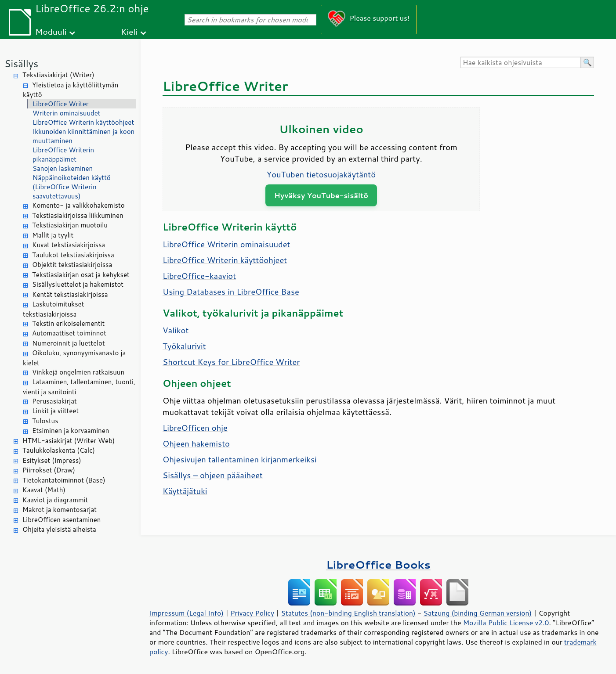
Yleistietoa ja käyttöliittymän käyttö (71, 90)
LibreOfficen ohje (195, 428)
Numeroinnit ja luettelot (69, 343)
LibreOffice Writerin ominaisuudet (226, 244)
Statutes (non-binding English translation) (348, 613)
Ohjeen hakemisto (196, 443)
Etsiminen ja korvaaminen (71, 431)
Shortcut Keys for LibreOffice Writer (231, 362)
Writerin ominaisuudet (67, 113)
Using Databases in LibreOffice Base (231, 292)
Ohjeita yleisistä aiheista (59, 529)
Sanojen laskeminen (63, 168)
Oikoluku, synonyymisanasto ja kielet (74, 358)
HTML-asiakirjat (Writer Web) (69, 441)
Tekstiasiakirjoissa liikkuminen (78, 215)
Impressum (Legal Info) (187, 613)
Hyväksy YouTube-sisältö (321, 195)
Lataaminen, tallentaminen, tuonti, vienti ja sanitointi (79, 387)
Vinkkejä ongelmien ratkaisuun (78, 372)
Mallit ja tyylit (53, 235)
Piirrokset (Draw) (49, 470)
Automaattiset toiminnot (69, 333)
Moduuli (51, 31)
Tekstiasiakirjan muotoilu (70, 225)
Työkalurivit (184, 346)
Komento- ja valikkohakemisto (78, 205)
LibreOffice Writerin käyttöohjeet (83, 122)
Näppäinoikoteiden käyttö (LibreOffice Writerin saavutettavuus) (72, 187)
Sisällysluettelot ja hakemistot (78, 284)
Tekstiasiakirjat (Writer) (58, 75)
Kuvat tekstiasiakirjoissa (69, 245)
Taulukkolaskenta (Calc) (59, 450)
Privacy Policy (252, 613)
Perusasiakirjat (54, 401)
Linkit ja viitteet (55, 411)
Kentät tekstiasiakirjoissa (70, 294)
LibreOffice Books (378, 564)
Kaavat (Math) (44, 490)
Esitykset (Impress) (52, 460)
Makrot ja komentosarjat (60, 510)
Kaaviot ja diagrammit (55, 500)
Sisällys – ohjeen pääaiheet (213, 475)
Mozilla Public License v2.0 (506, 623)
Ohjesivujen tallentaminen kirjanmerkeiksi (240, 459)
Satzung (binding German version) (478, 613)
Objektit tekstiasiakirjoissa (72, 265)
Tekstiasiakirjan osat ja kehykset (81, 275)
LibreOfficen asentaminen (62, 520)
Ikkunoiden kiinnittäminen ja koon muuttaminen (83, 136)
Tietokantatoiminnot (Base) (64, 480)
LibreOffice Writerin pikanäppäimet (63, 155)
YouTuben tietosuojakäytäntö (321, 174)
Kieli (129, 31)
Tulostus (45, 421)
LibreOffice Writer (61, 104)
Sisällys (21, 63)
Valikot (176, 330)
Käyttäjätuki (185, 491)
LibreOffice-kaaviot (199, 276)
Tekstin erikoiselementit (68, 323)
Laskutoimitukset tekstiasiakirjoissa (53, 309)
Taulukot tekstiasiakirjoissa (73, 255)
